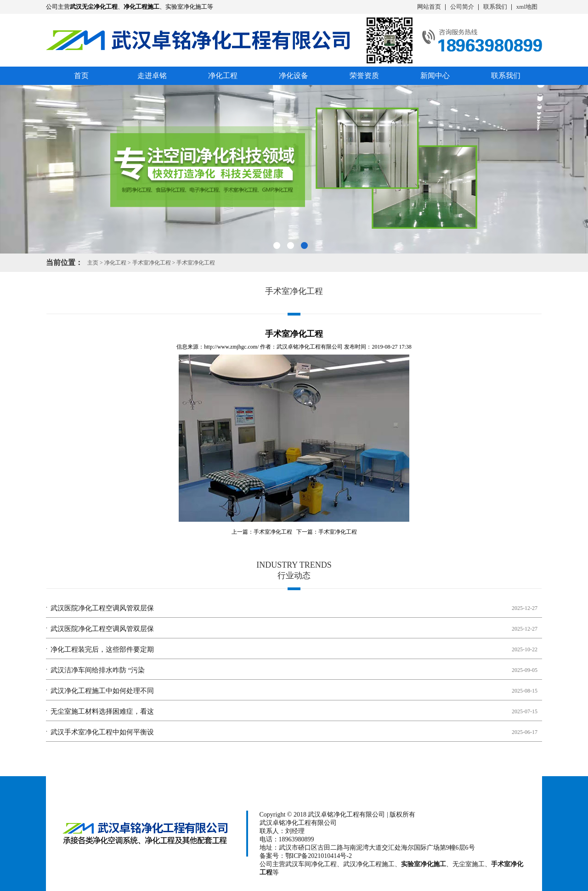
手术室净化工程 (152, 263)
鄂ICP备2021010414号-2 (319, 856)
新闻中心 (435, 76)
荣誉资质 (364, 76)
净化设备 (294, 76)
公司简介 (462, 7)
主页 (93, 263)
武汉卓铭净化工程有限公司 (310, 347)
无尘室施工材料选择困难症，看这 (102, 711)
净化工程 (223, 76)
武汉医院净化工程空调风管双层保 (102, 608)
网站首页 (429, 7)
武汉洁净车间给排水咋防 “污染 (98, 670)
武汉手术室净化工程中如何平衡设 (102, 732)
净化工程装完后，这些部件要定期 (102, 649)
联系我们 (495, 7)
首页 (81, 76)
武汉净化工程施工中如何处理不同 (102, 691)
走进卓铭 (152, 76)
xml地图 (527, 7)
